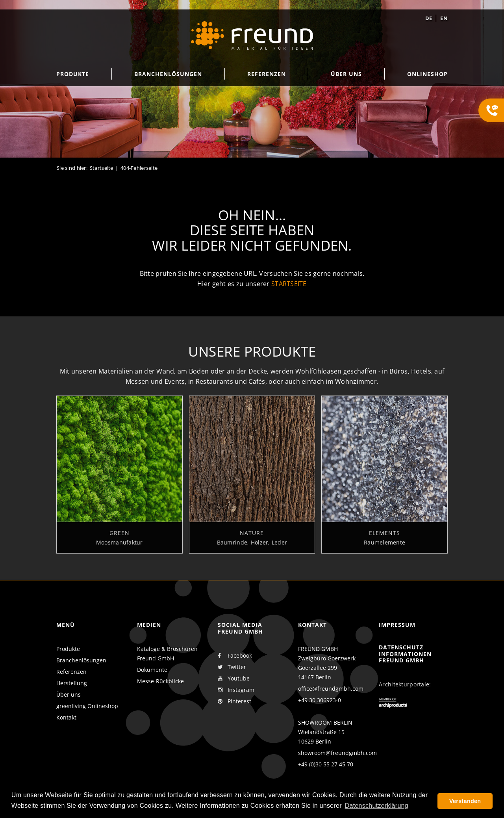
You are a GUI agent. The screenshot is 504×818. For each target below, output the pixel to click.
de (429, 18)
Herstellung (72, 683)
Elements (384, 537)
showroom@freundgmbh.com (337, 753)
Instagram (236, 690)
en (444, 18)
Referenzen (71, 672)
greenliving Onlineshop (87, 706)
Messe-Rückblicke (160, 681)
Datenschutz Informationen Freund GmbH (405, 654)
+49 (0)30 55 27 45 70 (326, 764)
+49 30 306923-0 (320, 700)
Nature (252, 537)
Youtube (234, 679)
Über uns (69, 694)
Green (120, 537)
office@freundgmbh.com (331, 689)
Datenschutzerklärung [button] (377, 806)
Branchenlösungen (81, 660)
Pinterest (234, 701)
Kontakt (66, 717)
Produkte (68, 649)
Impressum (397, 625)
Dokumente (152, 670)
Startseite (102, 168)
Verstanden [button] (465, 801)
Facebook (235, 656)
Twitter (232, 667)
